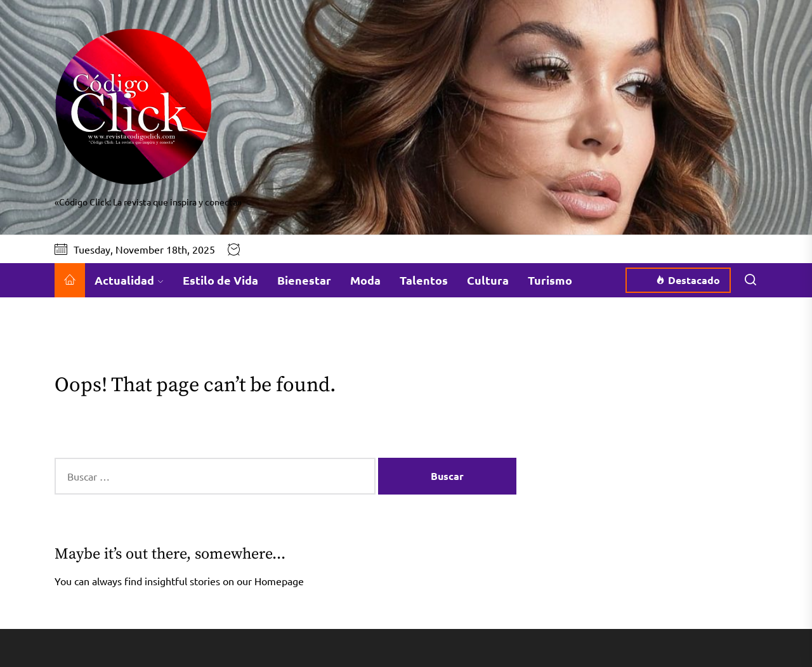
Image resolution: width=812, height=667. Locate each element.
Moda (365, 280)
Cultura (488, 280)
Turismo (550, 280)
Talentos (424, 280)
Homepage (279, 581)
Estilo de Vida (220, 280)
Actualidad (129, 280)
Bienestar (304, 280)
